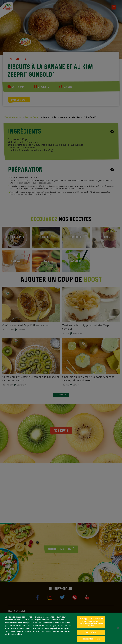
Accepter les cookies (91, 639)
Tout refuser (91, 632)
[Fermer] (118, 628)
